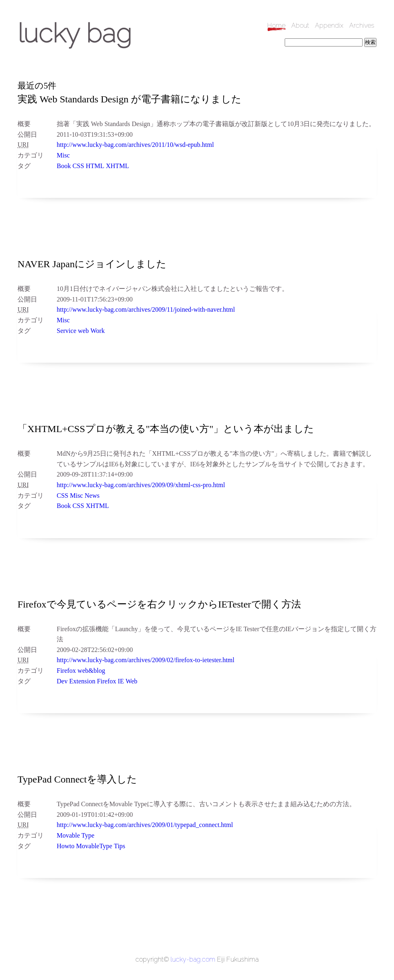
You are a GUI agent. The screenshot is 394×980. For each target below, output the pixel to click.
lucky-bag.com (193, 959)
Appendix (329, 25)
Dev (62, 681)
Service (66, 331)
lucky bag (75, 33)
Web (132, 681)
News (92, 496)
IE (121, 681)
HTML (95, 166)
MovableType (94, 846)
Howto (66, 846)
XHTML (117, 166)
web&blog (91, 671)
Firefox (66, 671)
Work (98, 331)
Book (64, 166)
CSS (78, 166)
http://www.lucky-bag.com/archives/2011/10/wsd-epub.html (135, 145)
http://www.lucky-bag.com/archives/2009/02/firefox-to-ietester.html (146, 660)
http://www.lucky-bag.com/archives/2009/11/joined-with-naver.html (146, 309)
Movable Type (75, 835)
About (300, 25)
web (83, 331)
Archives (362, 25)
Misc (63, 155)
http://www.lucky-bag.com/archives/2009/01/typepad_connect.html (145, 825)
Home (276, 25)
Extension (82, 681)
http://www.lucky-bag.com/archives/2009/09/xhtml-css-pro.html (141, 485)
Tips (120, 846)
